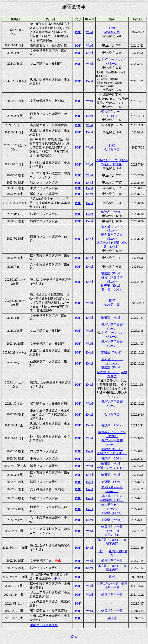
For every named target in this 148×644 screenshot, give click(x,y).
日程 (112, 28)
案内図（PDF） (112, 290)
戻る (74, 637)
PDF (78, 32)
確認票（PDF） (112, 425)
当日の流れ (112, 535)
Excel (89, 53)
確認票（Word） (112, 318)
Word (90, 32)
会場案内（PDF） (112, 500)
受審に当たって (107, 584)
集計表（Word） (112, 212)
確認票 (112, 618)
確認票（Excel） (112, 273)
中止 (57, 579)
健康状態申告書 (112, 561)
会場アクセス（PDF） (112, 453)
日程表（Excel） (112, 286)
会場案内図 (112, 32)
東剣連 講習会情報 (44, 625)
